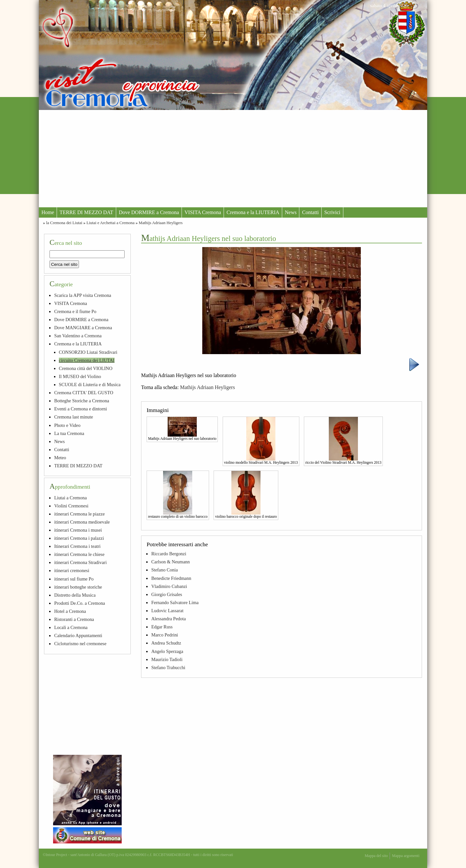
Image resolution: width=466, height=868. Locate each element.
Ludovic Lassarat (167, 611)
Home (48, 212)
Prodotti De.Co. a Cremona (79, 603)
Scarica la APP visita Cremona (83, 295)
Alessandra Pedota (168, 619)
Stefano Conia (164, 570)
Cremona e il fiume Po (75, 311)
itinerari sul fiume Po (74, 579)
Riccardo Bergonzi (169, 554)
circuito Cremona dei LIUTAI (87, 360)
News (291, 212)
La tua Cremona (69, 433)
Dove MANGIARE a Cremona (83, 328)
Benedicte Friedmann (171, 578)
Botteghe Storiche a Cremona (82, 401)
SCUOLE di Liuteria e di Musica (90, 385)
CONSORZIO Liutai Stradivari (88, 352)
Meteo (60, 458)
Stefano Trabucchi (168, 667)
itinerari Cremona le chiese (79, 554)
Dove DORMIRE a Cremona (149, 212)
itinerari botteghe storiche (78, 587)
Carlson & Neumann (170, 562)
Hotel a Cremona (70, 611)
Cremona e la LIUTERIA (253, 212)
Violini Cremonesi (71, 506)
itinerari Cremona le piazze (79, 514)
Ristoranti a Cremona (74, 619)
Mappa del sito (376, 856)
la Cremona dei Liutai (64, 223)
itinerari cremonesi (72, 570)
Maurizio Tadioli (167, 659)
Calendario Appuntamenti (78, 635)
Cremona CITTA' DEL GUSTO (84, 393)
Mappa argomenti (406, 856)
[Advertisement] (233, 158)
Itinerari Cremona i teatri (77, 546)
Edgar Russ (162, 627)
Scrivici (332, 212)
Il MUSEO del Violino (80, 376)
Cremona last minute (73, 417)
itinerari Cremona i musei (78, 530)
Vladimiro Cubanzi (169, 586)
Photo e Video (67, 425)
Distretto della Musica (75, 595)
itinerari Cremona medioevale (82, 522)
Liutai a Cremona (70, 498)
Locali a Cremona (71, 627)
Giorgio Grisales (166, 594)
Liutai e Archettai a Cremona (111, 223)
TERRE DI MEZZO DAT (86, 212)
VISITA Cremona (203, 212)
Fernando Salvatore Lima (175, 602)
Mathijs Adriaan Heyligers (161, 223)
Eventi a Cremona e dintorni (80, 409)
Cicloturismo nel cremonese (80, 644)
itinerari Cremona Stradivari (80, 562)
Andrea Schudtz (166, 643)
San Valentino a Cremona (78, 336)
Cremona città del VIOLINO (86, 368)
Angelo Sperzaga (167, 651)
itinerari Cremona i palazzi (79, 538)
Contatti (310, 212)
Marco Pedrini (165, 635)
